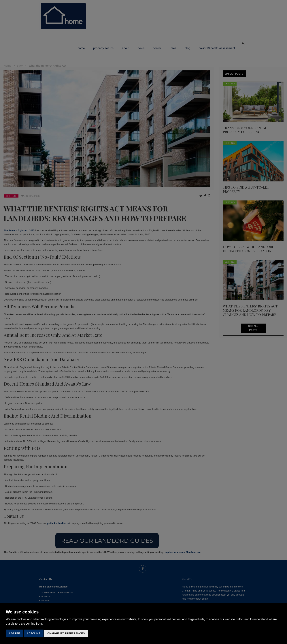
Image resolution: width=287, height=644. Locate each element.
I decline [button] (34, 633)
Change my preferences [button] (66, 633)
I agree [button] (15, 633)
